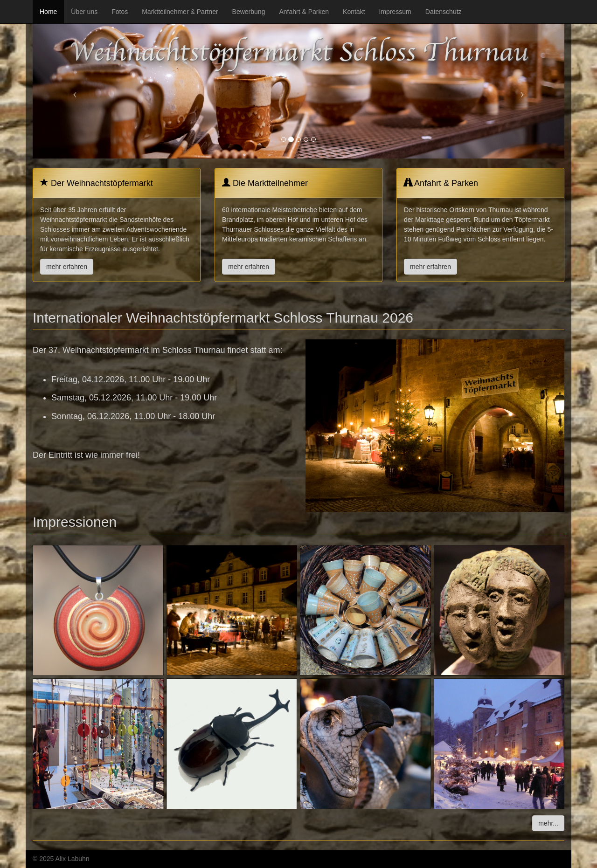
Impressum (395, 12)
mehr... (548, 823)
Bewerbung (249, 12)
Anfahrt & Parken (304, 12)
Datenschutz (444, 12)
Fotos (120, 12)
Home (48, 12)
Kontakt (354, 12)
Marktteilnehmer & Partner (180, 12)
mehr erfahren (67, 267)
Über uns (84, 12)
